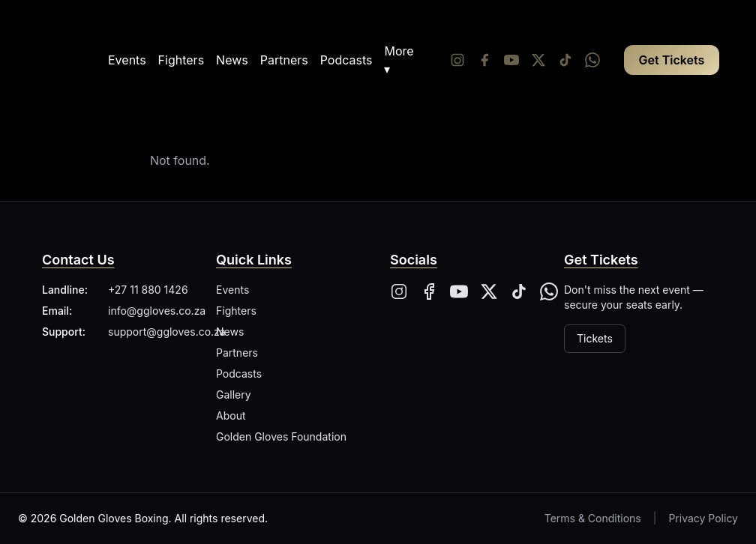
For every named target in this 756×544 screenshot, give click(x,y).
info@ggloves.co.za (157, 311)
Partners (284, 60)
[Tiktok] (565, 60)
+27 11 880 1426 (148, 290)
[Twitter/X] (538, 60)
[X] (489, 291)
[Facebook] (484, 60)
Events (127, 60)
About (231, 415)
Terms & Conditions (593, 518)
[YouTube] (511, 60)
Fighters (181, 60)
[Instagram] (457, 60)
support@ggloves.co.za (167, 332)
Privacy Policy (703, 518)
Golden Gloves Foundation (281, 436)
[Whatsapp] (592, 60)
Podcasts (346, 60)
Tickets (595, 338)
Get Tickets (672, 60)
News (232, 60)
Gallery (234, 395)
